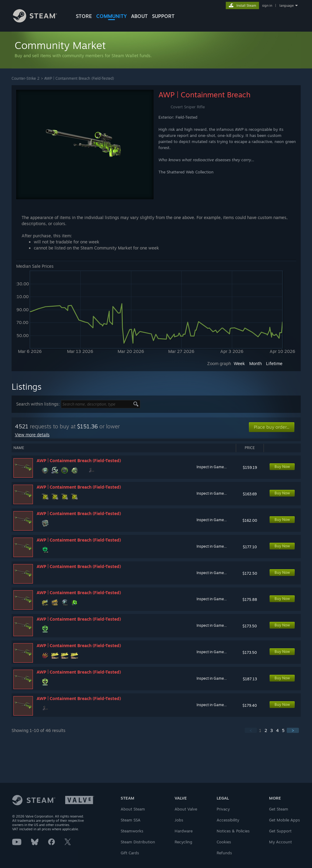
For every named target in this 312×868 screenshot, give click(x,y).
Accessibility (228, 820)
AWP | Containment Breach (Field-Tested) (79, 78)
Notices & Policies (233, 831)
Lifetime (274, 363)
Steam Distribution (138, 842)
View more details (32, 435)
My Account (280, 842)
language (287, 5)
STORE (84, 16)
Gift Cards (130, 853)
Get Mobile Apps (284, 820)
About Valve (186, 809)
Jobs (179, 820)
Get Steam (279, 809)
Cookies (224, 842)
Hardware (184, 831)
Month (255, 363)
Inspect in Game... (212, 467)
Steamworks (132, 831)
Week (239, 363)
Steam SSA (131, 820)
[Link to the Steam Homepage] (40, 21)
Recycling (183, 842)
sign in (267, 5)
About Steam (133, 809)
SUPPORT (163, 16)
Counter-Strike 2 (26, 78)
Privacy (223, 809)
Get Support (280, 831)
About (139, 16)
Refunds (224, 853)
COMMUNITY (112, 16)
